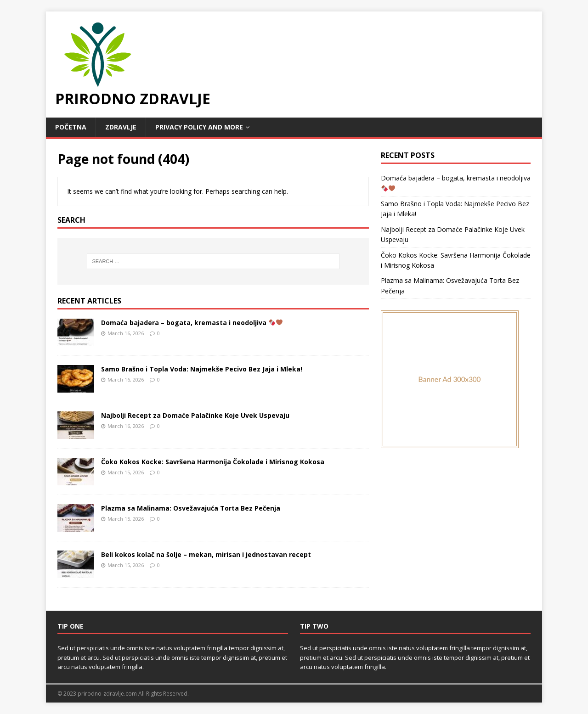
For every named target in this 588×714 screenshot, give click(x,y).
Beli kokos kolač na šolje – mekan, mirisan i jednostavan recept (206, 554)
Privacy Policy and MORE (199, 127)
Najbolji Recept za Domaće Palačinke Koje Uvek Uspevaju (195, 415)
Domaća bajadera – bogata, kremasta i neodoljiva (192, 323)
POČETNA (71, 127)
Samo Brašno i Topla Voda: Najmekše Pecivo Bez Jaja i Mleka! (202, 369)
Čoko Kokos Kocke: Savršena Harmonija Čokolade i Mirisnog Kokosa (213, 462)
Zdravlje (121, 127)
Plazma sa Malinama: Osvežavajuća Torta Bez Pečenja (191, 508)
